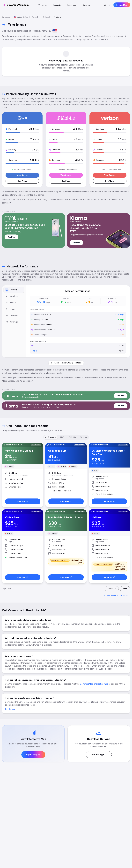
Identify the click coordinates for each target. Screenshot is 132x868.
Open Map (33, 755)
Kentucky (36, 17)
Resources (73, 5)
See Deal (11, 237)
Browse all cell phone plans (117, 595)
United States (21, 17)
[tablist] (14, 321)
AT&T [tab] (62, 437)
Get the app (10, 709)
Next (125, 589)
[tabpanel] (78, 321)
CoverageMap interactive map (94, 684)
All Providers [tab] (51, 437)
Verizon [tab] (84, 437)
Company (88, 5)
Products (58, 5)
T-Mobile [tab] (72, 437)
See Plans (22, 181)
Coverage (44, 5)
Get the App (99, 755)
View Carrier (22, 175)
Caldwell (47, 17)
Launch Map (122, 5)
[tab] (14, 290)
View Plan (23, 501)
